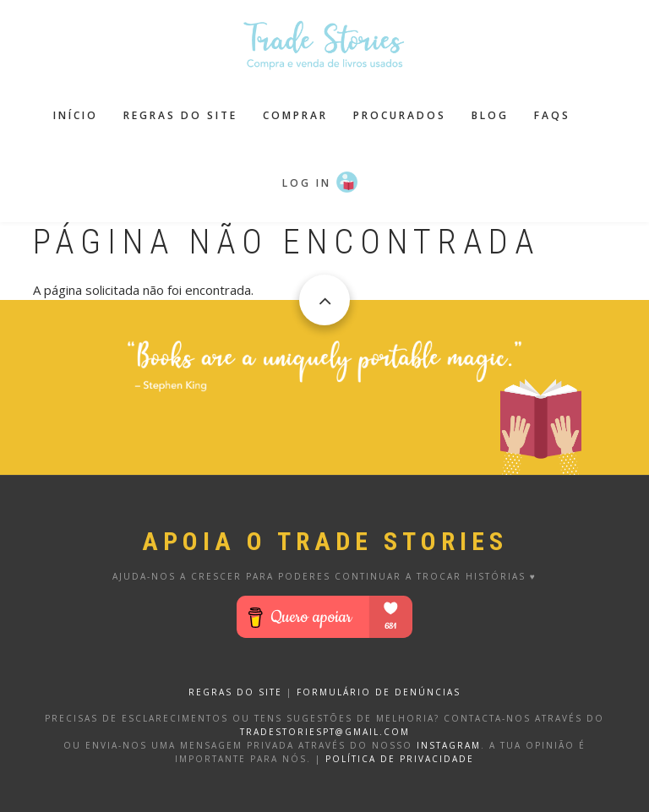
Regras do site (180, 115)
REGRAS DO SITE (235, 692)
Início (76, 115)
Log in (307, 183)
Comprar (295, 115)
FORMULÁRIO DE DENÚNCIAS (379, 692)
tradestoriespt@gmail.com (325, 732)
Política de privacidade (400, 759)
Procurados (400, 115)
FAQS (552, 115)
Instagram (449, 745)
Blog (490, 115)
